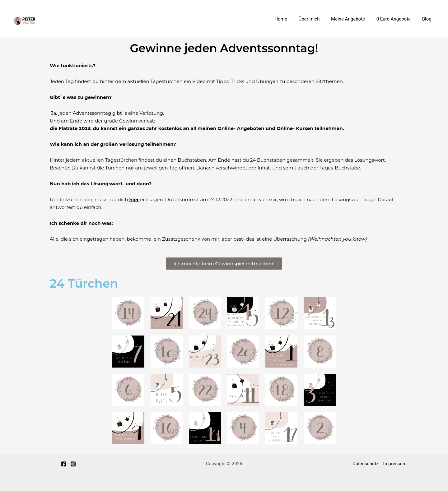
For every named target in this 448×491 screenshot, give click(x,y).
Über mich (316, 19)
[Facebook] (64, 464)
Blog (428, 19)
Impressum (395, 464)
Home (290, 19)
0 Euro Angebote (397, 19)
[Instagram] (73, 464)
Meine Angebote (353, 19)
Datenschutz (366, 464)
